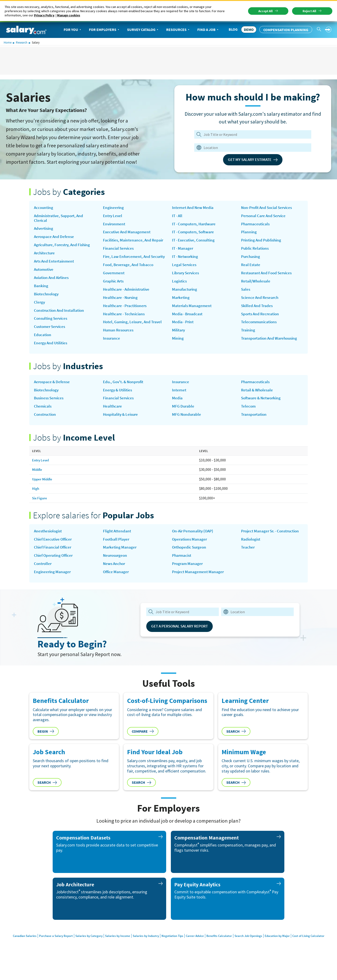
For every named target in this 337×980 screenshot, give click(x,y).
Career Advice (196, 950)
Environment (115, 225)
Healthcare (113, 419)
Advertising (44, 230)
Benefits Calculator (221, 950)
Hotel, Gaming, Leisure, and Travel (128, 340)
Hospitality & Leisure (122, 427)
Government (114, 287)
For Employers (104, 30)
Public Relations (256, 251)
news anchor (115, 578)
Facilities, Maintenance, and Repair (128, 245)
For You (73, 30)
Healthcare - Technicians (125, 330)
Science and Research (261, 302)
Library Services (187, 285)
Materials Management (193, 319)
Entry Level (113, 216)
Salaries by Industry (143, 950)
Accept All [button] (266, 11)
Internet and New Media (194, 216)
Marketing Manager (120, 561)
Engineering (114, 208)
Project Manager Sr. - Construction (260, 546)
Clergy (40, 307)
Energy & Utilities (119, 401)
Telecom (249, 419)
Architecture (45, 256)
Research (22, 43)
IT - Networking (186, 268)
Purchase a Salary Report (49, 950)
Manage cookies (69, 15)
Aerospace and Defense (55, 239)
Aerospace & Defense (53, 393)
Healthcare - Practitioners (127, 321)
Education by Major (283, 950)
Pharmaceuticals (256, 225)
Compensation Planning (286, 30)
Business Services (50, 410)
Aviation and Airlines (53, 282)
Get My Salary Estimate (253, 160)
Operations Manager (190, 552)
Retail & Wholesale (258, 401)
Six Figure (40, 510)
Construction (46, 427)
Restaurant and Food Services (268, 277)
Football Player (117, 552)
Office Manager (116, 587)
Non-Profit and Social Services (269, 208)
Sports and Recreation (262, 319)
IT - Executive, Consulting (195, 251)
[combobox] (250, 148)
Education (43, 342)
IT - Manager (183, 259)
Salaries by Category (83, 950)
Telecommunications (260, 328)
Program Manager (188, 578)
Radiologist (251, 557)
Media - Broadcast (188, 328)
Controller (43, 578)
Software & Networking (262, 410)
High (36, 501)
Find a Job (208, 30)
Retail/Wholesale (256, 285)
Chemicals (43, 419)
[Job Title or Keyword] (252, 134)
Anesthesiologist (49, 544)
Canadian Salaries (16, 950)
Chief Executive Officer (55, 552)
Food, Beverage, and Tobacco (130, 278)
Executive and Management (128, 234)
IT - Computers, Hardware (195, 234)
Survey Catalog (143, 30)
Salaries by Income (114, 950)
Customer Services (51, 333)
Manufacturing (185, 302)
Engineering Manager (53, 587)
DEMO (249, 30)
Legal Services (185, 277)
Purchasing (251, 259)
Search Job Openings (252, 950)
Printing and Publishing (263, 242)
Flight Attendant (118, 544)
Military (179, 345)
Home (8, 43)
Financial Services (119, 256)
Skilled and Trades (258, 311)
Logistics (180, 294)
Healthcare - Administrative (128, 304)
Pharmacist (182, 569)
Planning (249, 234)
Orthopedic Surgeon (190, 561)
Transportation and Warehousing (271, 345)
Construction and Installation (61, 316)
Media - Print (184, 337)
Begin (46, 746)
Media (177, 410)
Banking (41, 290)
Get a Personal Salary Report (183, 641)
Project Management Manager (199, 587)
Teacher (248, 566)
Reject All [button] (309, 11)
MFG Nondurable (187, 427)
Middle (37, 482)
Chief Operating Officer (55, 569)
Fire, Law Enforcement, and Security (128, 267)
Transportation (255, 427)
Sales (246, 294)
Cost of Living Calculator (317, 950)
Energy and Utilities (52, 350)
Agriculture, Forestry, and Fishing (64, 247)
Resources (178, 30)
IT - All (178, 225)
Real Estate (251, 268)
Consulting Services (52, 324)
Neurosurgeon (116, 569)
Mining (178, 354)
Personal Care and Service (265, 216)
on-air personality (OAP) (195, 544)
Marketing (181, 311)
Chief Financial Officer (54, 561)
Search (236, 746)
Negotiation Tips (172, 950)
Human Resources (119, 352)
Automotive (45, 273)
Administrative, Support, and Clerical (61, 219)
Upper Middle (43, 491)
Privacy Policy (44, 15)
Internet (179, 401)
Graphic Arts (114, 295)
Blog (233, 29)
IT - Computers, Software (195, 242)
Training (249, 337)
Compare (143, 746)
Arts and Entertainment (56, 264)
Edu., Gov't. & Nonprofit (125, 393)
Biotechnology (47, 299)
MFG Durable (183, 419)
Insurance (181, 208)
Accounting (44, 208)
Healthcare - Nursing (122, 312)
